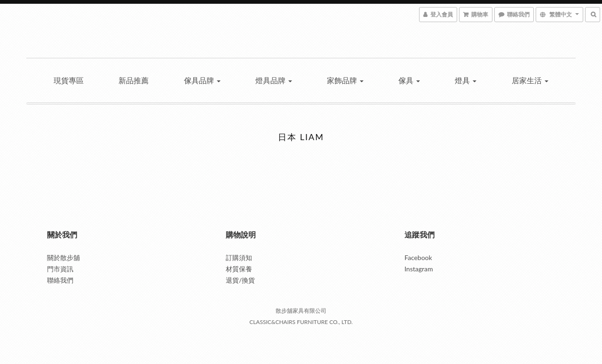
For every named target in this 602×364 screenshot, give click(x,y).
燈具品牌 (274, 80)
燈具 (466, 80)
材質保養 (239, 269)
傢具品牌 (202, 80)
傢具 (409, 80)
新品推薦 (134, 80)
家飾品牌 (345, 80)
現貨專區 (69, 80)
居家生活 (530, 80)
